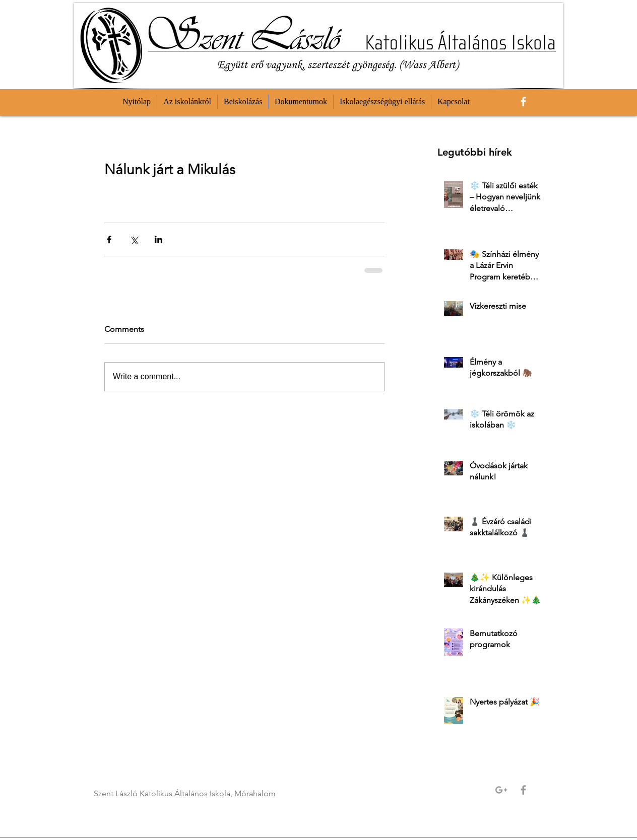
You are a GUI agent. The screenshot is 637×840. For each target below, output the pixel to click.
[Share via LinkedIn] (158, 239)
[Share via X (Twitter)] (134, 239)
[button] (187, 102)
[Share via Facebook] (109, 239)
